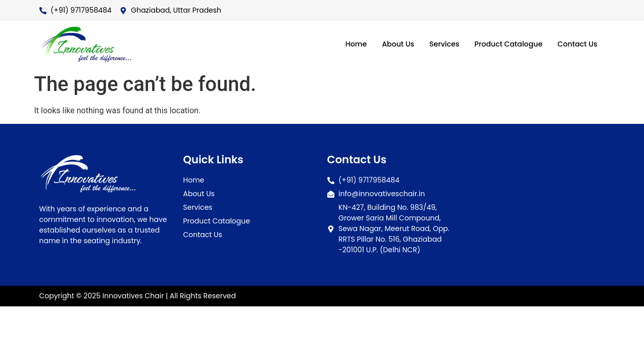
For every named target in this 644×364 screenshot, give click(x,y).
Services (437, 44)
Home (345, 44)
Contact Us (576, 44)
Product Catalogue (504, 44)
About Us (388, 44)
